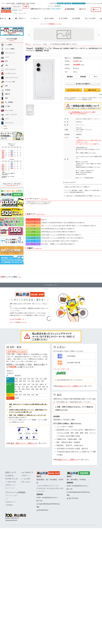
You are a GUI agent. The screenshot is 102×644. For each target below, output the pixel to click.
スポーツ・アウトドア (9, 115)
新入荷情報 (49, 18)
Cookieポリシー (11, 502)
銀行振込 (60, 3)
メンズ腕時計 (7, 45)
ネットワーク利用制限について (51, 24)
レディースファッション (10, 78)
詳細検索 (15, 10)
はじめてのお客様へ (17, 319)
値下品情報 (63, 18)
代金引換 (68, 3)
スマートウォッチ (8, 53)
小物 (4, 65)
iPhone (45, 44)
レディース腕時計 (8, 49)
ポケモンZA (22, 13)
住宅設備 (5, 90)
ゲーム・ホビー (7, 111)
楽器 (4, 86)
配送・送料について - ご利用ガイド (23, 443)
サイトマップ (10, 488)
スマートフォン (37, 44)
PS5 (16, 13)
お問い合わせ (25, 482)
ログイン (41, 204)
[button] (29, 35)
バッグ (5, 57)
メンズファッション (8, 74)
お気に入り (35, 18)
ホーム (29, 44)
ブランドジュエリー (8, 69)
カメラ (5, 119)
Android (5, 128)
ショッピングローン (79, 3)
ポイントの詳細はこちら (18, 322)
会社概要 (9, 476)
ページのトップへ (51, 285)
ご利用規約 (9, 505)
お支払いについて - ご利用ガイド (70, 386)
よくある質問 (90, 18)
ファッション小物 (8, 82)
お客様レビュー (11, 485)
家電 (4, 98)
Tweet (100, 94)
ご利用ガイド (20, 18)
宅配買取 (76, 18)
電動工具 (5, 94)
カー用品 (5, 106)
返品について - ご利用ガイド (68, 460)
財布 (4, 61)
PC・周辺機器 (7, 102)
